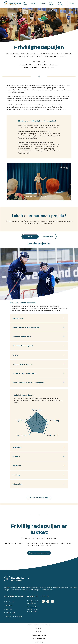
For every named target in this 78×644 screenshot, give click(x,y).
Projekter (34, 3)
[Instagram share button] (48, 601)
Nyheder (43, 3)
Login (72, 3)
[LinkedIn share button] (52, 601)
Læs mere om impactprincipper (39, 498)
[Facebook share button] (43, 601)
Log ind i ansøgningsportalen (39, 553)
